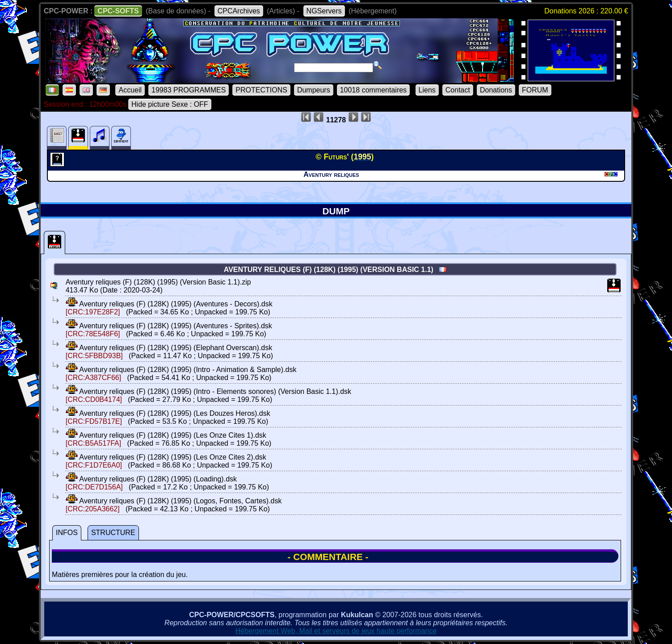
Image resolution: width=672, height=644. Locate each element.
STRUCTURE (113, 533)
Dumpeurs (314, 90)
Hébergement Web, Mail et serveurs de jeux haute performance (336, 631)
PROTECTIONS (261, 90)
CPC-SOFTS (118, 11)
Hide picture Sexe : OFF (170, 104)
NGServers (324, 11)
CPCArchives (239, 11)
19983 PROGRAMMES (189, 90)
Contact (458, 90)
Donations (496, 90)
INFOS (67, 533)
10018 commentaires (373, 90)
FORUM (535, 90)
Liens (427, 90)
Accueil (130, 90)
